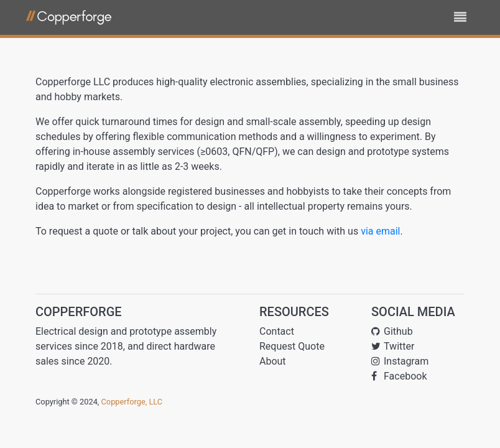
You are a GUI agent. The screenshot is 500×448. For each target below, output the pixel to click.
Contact (277, 331)
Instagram (400, 361)
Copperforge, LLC (132, 402)
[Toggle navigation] (460, 17)
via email (380, 231)
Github (392, 331)
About (273, 361)
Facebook (399, 376)
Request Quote (292, 346)
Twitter (393, 346)
